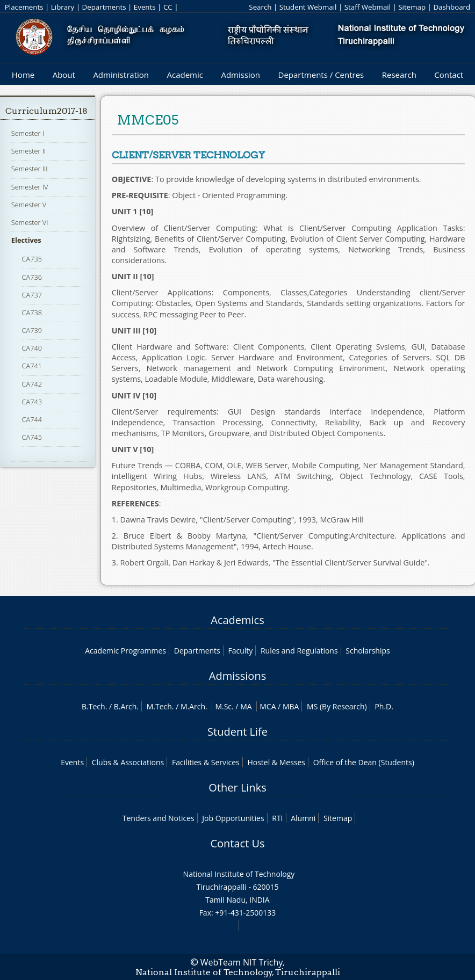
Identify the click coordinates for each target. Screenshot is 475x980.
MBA (291, 706)
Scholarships (368, 651)
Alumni (303, 818)
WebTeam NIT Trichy (242, 962)
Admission (240, 75)
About (64, 75)
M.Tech (159, 706)
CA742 (32, 384)
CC (168, 7)
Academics (237, 620)
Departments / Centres (321, 75)
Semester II (28, 151)
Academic (185, 75)
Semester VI (30, 222)
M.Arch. (194, 706)
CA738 (32, 313)
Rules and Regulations (299, 651)
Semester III (30, 169)
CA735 (32, 259)
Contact (449, 75)
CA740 (32, 348)
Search (260, 7)
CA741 (32, 366)
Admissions (237, 676)
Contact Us (237, 843)
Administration (121, 75)
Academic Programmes (125, 651)
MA (246, 706)
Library (63, 7)
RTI (277, 818)
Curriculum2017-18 (46, 111)
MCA (268, 706)
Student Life (237, 732)
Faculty (240, 651)
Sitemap (412, 7)
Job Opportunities (233, 818)
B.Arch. (126, 706)
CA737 (32, 295)
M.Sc (223, 706)
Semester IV (30, 187)
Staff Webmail (368, 7)
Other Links (237, 787)
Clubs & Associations (128, 762)
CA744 (32, 419)
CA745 (32, 437)
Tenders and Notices (159, 818)
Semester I (28, 133)
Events (145, 7)
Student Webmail (308, 7)
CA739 (32, 330)
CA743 (32, 402)
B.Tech (93, 706)
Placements (24, 7)
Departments (104, 7)
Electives (26, 240)
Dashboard (452, 7)
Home (23, 75)
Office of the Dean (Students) (364, 762)
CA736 (32, 277)
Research (399, 75)
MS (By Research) (337, 706)
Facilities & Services (206, 762)
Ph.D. (384, 706)
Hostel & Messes (276, 762)
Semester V (29, 205)
